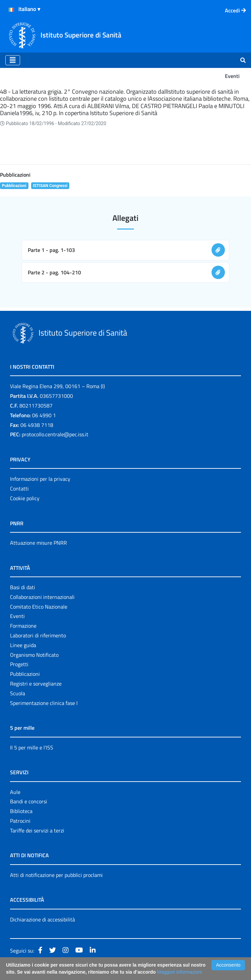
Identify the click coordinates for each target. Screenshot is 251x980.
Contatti (19, 488)
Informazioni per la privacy (40, 479)
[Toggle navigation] (13, 60)
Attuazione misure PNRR (38, 543)
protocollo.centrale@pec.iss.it (55, 434)
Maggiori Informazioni (179, 972)
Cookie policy (25, 498)
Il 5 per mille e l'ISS (32, 747)
